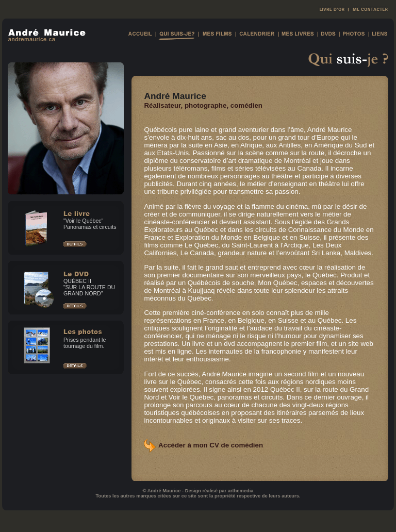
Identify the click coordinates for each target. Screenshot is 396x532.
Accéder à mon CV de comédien (211, 445)
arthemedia (241, 491)
